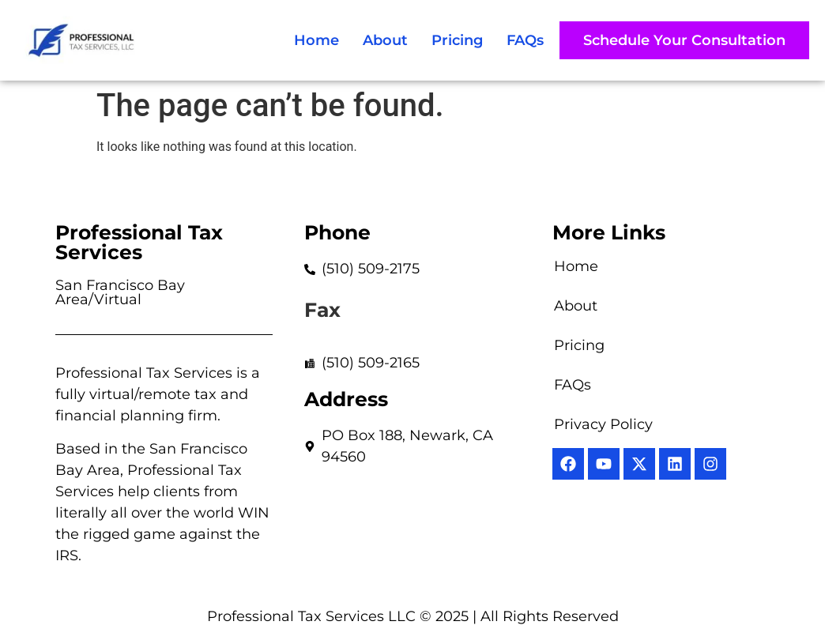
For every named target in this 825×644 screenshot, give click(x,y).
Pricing (457, 40)
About (385, 40)
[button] (684, 40)
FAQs (525, 40)
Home (316, 40)
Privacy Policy (603, 424)
